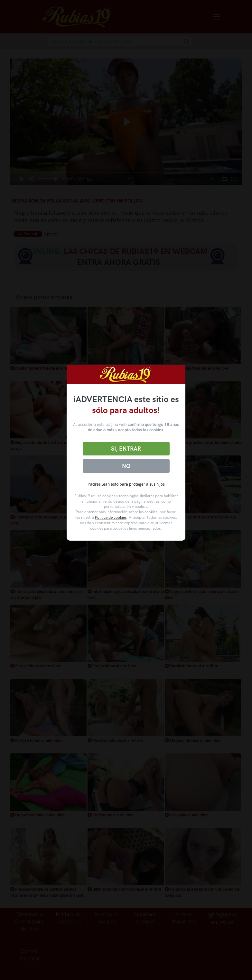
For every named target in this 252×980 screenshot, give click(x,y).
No (126, 466)
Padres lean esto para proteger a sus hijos (126, 484)
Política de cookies (111, 517)
